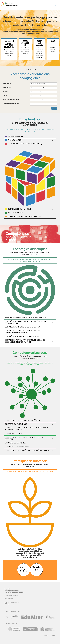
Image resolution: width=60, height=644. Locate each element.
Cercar (54, 108)
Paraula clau (7, 83)
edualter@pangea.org (14, 603)
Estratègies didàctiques (11, 100)
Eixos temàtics (8, 87)
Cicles (5, 96)
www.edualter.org (9, 605)
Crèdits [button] (53, 636)
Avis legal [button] (46, 636)
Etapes (5, 92)
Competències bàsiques (11, 104)
